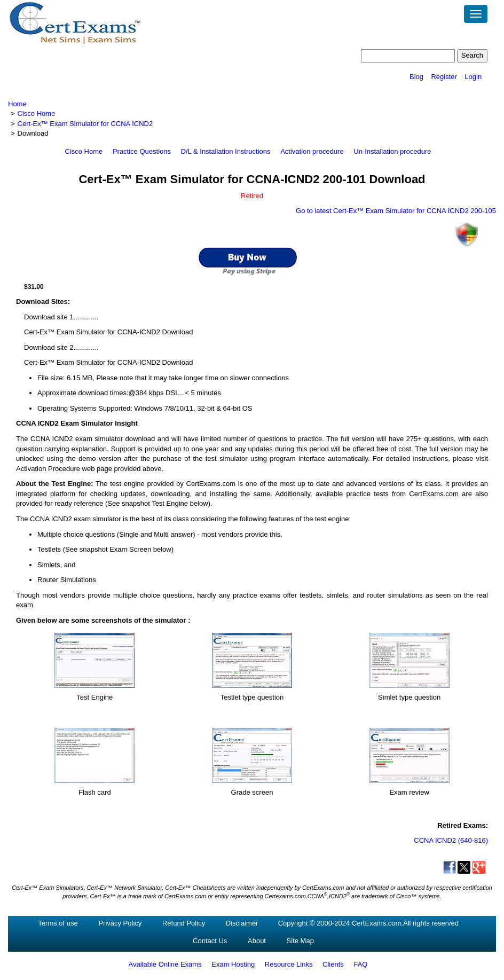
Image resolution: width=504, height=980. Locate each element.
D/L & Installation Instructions (226, 151)
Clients (333, 964)
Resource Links (289, 964)
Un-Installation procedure (392, 151)
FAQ (360, 964)
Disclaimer (242, 923)
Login (473, 77)
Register (444, 77)
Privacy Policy (120, 923)
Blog (416, 77)
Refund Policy (184, 923)
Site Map (300, 941)
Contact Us (210, 941)
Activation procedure (312, 151)
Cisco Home (37, 113)
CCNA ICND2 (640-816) (451, 840)
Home (17, 104)
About (257, 941)
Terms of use (58, 923)
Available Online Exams (165, 964)
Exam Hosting (233, 964)
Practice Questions (142, 151)
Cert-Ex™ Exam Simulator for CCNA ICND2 (85, 124)
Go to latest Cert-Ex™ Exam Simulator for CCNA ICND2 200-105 (396, 211)
